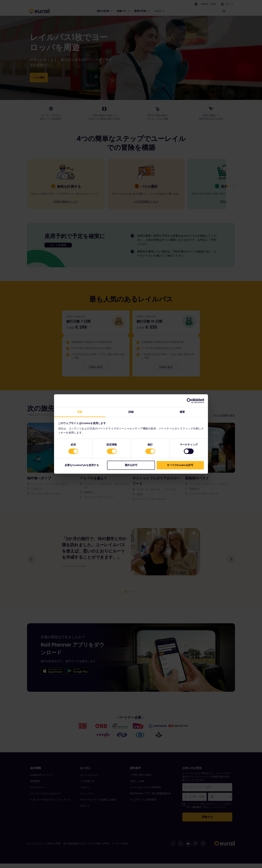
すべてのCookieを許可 (180, 465)
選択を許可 (131, 465)
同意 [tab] (80, 412)
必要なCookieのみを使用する (82, 465)
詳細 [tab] (131, 412)
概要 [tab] (182, 412)
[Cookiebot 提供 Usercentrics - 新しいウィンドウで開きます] (189, 401)
